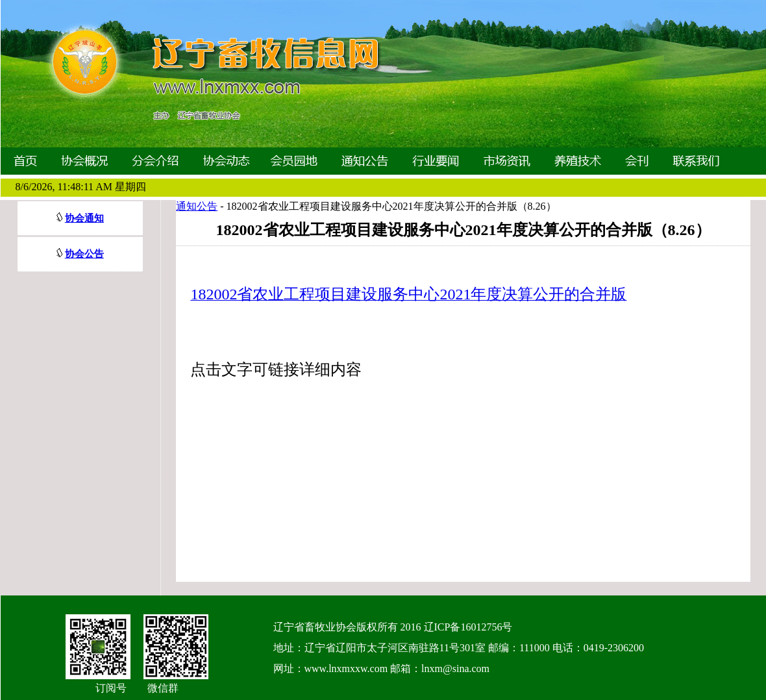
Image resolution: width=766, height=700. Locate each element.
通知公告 (197, 206)
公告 (94, 254)
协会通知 (84, 218)
